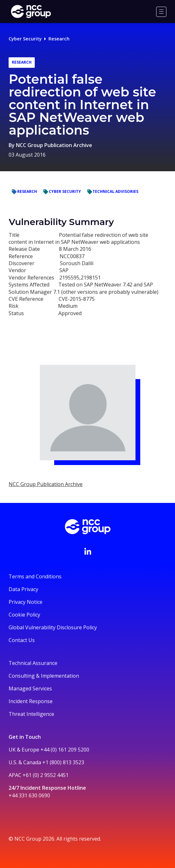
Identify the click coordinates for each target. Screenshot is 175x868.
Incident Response (31, 701)
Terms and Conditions (35, 576)
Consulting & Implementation (44, 676)
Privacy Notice (26, 602)
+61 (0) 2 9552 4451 (46, 775)
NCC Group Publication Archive (54, 145)
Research (59, 39)
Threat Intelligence (31, 714)
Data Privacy (23, 589)
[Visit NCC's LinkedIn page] (88, 551)
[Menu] (161, 12)
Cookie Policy (24, 615)
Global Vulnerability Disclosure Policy (53, 627)
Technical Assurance (33, 663)
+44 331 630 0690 (29, 795)
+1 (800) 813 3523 (63, 762)
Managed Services (30, 688)
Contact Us (22, 640)
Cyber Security (25, 39)
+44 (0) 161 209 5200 (65, 750)
